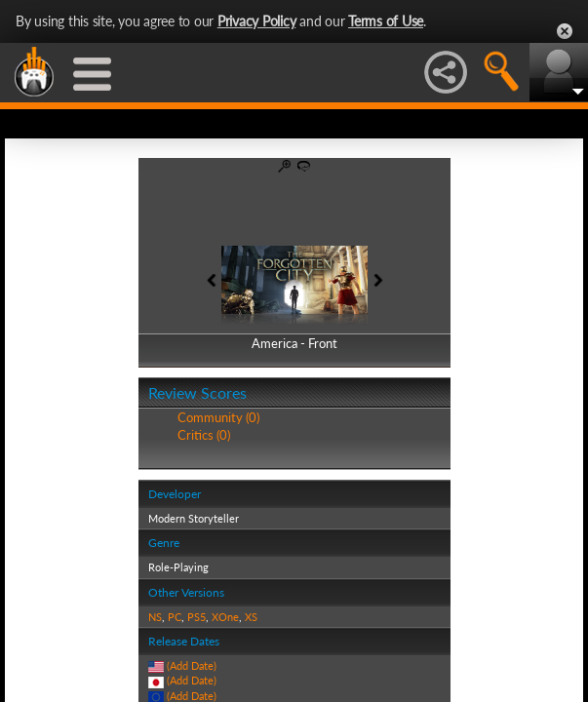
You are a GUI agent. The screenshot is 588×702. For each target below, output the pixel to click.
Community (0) (218, 417)
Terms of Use (386, 21)
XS (251, 617)
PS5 (196, 617)
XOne (225, 617)
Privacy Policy (257, 21)
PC (175, 617)
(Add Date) (192, 665)
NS (155, 617)
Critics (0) (204, 435)
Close (565, 31)
